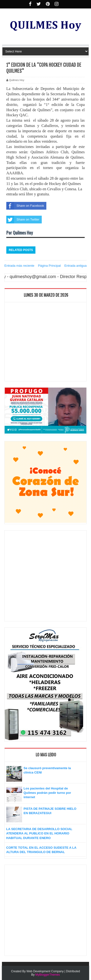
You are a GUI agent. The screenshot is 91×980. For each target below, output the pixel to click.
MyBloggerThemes (48, 975)
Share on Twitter (23, 220)
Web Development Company (45, 971)
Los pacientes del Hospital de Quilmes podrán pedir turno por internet (47, 793)
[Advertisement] (45, 343)
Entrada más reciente (19, 266)
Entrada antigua (75, 266)
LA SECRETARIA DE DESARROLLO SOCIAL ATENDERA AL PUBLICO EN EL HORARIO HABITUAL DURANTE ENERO (39, 833)
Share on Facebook (25, 206)
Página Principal (49, 266)
